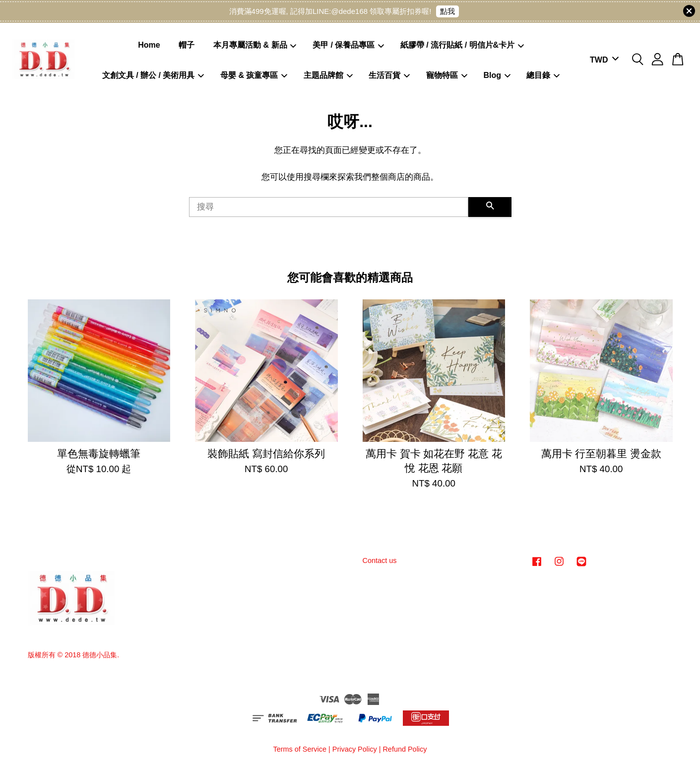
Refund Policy (405, 749)
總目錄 (543, 75)
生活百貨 (389, 75)
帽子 (187, 45)
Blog (497, 75)
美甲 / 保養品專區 (349, 45)
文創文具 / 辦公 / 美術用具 (153, 75)
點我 (447, 11)
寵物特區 (447, 75)
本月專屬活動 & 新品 (255, 45)
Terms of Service (300, 749)
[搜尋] (329, 207)
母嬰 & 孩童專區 (254, 75)
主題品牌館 (328, 75)
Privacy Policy (355, 749)
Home (149, 45)
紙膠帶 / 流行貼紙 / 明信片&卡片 (462, 45)
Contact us (380, 560)
